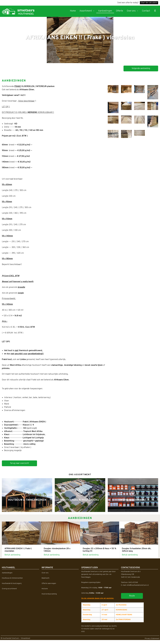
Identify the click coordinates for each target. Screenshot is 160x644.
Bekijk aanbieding (12, 555)
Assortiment (86, 11)
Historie (45, 589)
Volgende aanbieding (141, 68)
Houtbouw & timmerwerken (12, 578)
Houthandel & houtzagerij (12, 583)
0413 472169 (133, 582)
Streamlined (25, 638)
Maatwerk (45, 578)
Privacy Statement (152, 639)
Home (73, 11)
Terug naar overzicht (19, 463)
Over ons (131, 11)
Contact (146, 11)
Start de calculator (149, 3)
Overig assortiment (9, 589)
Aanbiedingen (105, 11)
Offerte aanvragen (49, 583)
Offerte (119, 11)
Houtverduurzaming (49, 594)
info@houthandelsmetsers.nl (138, 585)
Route (132, 596)
